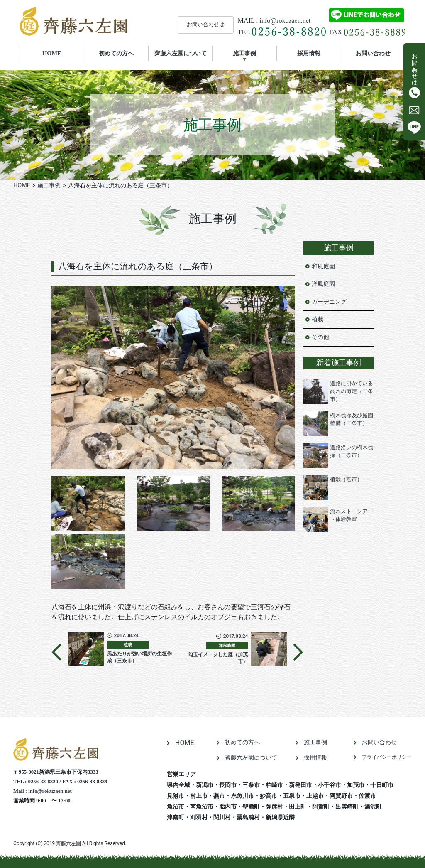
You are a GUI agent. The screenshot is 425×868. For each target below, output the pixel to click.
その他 (320, 337)
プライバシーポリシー (387, 757)
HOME (63, 53)
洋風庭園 (323, 284)
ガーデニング (329, 302)
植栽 (318, 319)
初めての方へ (116, 53)
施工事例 (244, 53)
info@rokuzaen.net (285, 21)
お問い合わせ (373, 53)
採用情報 (309, 53)
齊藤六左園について (181, 53)
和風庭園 (323, 267)
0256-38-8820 (43, 782)
